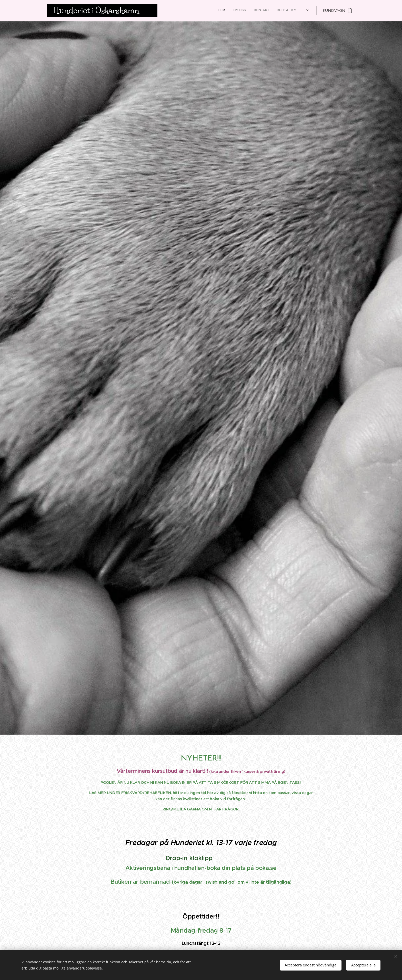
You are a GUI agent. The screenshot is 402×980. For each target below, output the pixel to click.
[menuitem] (243, 11)
